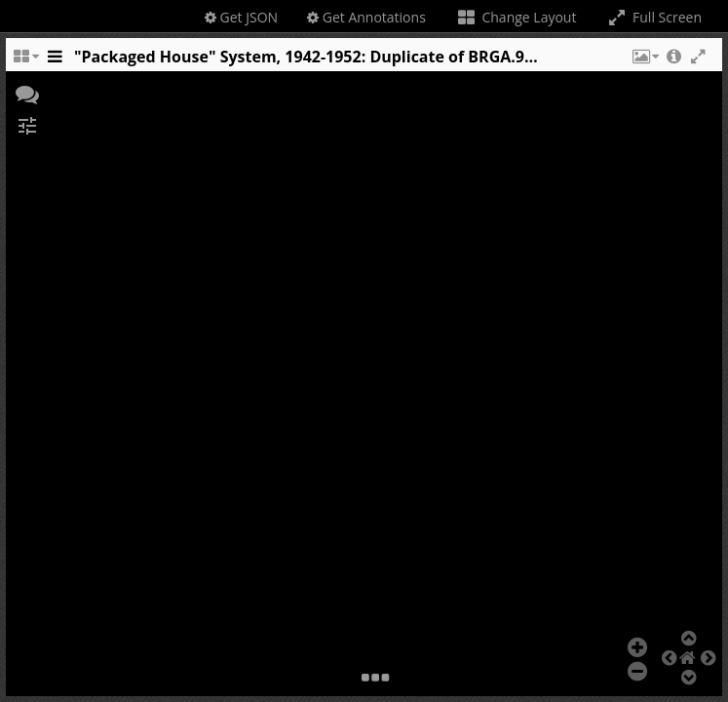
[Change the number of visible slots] (25, 61)
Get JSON (241, 17)
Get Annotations (366, 17)
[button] (644, 61)
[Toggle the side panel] (55, 61)
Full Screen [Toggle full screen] (653, 17)
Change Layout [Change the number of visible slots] (516, 17)
